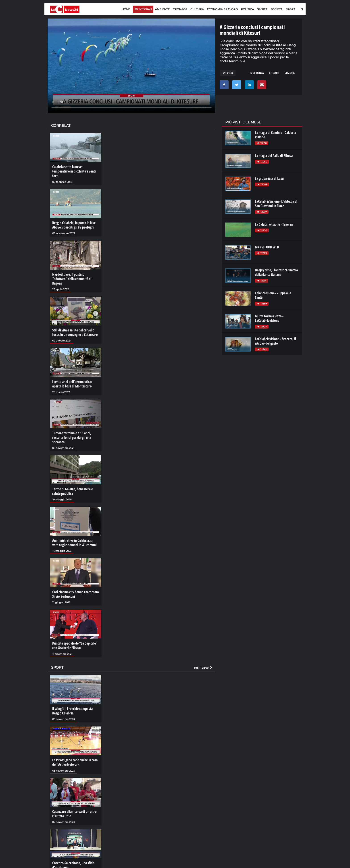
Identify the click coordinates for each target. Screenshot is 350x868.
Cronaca (180, 9)
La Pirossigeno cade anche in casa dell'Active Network (75, 762)
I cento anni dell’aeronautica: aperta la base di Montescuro (72, 384)
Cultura (197, 9)
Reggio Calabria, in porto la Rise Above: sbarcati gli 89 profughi (74, 225)
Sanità (262, 9)
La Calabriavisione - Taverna (274, 224)
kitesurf (274, 73)
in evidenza (257, 73)
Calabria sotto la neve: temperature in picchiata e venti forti (74, 171)
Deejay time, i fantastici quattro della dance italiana (276, 272)
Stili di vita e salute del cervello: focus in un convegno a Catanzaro (75, 332)
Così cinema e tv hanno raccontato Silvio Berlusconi (76, 594)
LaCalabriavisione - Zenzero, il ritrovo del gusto (275, 341)
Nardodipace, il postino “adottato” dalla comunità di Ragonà (72, 279)
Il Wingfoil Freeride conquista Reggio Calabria (72, 710)
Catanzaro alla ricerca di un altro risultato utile (74, 813)
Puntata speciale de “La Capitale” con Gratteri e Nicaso (75, 645)
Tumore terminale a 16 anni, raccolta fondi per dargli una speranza (72, 437)
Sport (290, 9)
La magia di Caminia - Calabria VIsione (275, 135)
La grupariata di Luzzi (270, 178)
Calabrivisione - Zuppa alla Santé (273, 295)
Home (126, 9)
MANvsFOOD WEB (267, 247)
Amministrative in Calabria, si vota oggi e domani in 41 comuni (74, 542)
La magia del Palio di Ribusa (274, 156)
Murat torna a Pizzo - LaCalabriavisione (269, 318)
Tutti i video (203, 667)
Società (277, 9)
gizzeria (290, 73)
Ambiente (162, 9)
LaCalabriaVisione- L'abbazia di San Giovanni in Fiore (276, 204)
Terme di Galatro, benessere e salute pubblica (73, 491)
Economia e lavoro (222, 9)
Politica (247, 9)
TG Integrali (143, 9)
